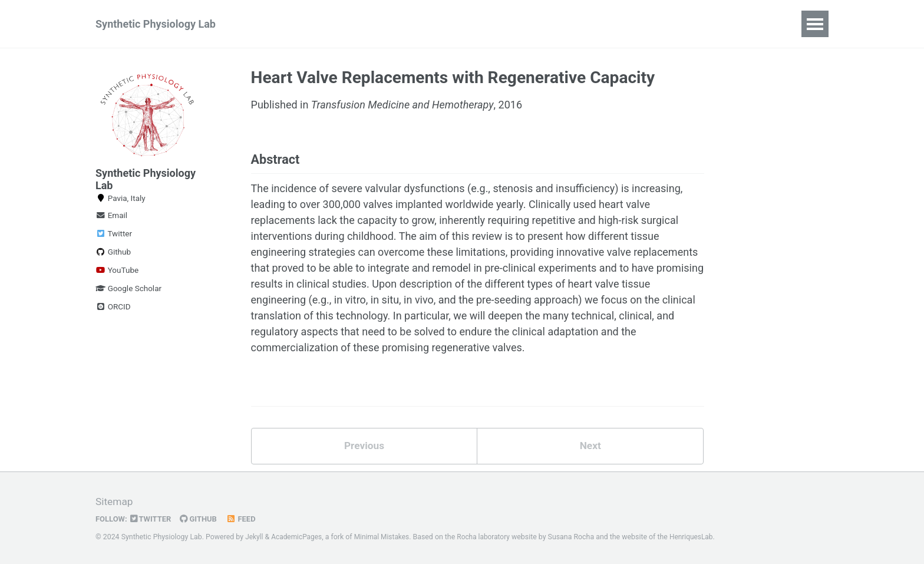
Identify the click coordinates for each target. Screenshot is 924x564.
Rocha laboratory (489, 537)
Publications (488, 24)
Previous (364, 449)
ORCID (113, 307)
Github (113, 252)
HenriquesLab (699, 537)
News (321, 24)
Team (424, 24)
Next (590, 449)
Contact (557, 24)
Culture (373, 24)
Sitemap (115, 502)
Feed (245, 519)
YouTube (117, 271)
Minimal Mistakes (385, 537)
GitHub (202, 519)
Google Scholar (128, 289)
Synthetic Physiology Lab (156, 24)
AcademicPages (298, 537)
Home (272, 24)
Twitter (114, 234)
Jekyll (255, 537)
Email (111, 216)
